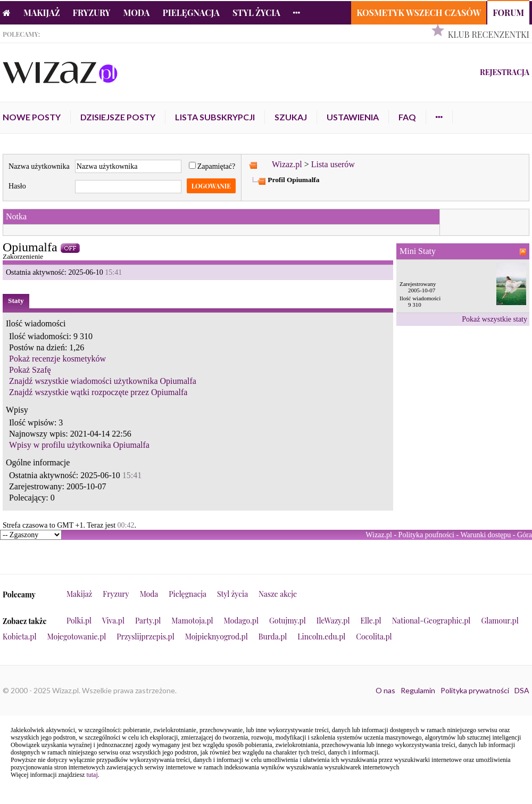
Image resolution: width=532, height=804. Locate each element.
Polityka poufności (426, 535)
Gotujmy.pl (288, 621)
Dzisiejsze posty (118, 117)
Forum (508, 13)
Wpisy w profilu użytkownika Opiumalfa (79, 445)
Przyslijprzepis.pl (145, 637)
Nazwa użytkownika (39, 166)
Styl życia (256, 13)
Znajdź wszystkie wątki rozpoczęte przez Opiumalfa (98, 392)
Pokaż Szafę (30, 370)
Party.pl (148, 621)
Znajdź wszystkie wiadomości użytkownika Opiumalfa (103, 381)
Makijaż (42, 13)
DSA (522, 690)
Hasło (17, 186)
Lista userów (333, 164)
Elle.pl (371, 621)
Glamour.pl (500, 621)
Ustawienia (353, 117)
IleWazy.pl (333, 621)
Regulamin (418, 690)
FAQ (407, 117)
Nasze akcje (278, 594)
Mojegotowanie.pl (77, 637)
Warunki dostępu (485, 535)
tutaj (92, 775)
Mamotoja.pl (192, 621)
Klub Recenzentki (489, 34)
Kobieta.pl (20, 637)
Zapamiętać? (212, 166)
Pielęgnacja (191, 13)
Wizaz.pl (287, 164)
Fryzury (92, 13)
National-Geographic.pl (431, 621)
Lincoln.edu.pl (321, 637)
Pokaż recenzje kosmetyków (57, 359)
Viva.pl (113, 621)
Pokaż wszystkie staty (494, 319)
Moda (137, 13)
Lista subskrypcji (215, 117)
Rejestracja (505, 72)
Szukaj (291, 117)
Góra (525, 535)
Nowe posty (32, 117)
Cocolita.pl (374, 637)
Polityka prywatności (475, 690)
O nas (385, 690)
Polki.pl (79, 621)
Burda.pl (273, 637)
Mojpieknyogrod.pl (217, 637)
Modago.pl (241, 621)
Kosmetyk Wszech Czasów (419, 13)
